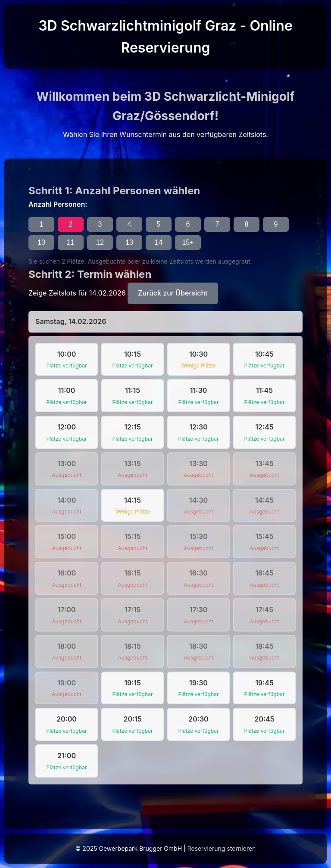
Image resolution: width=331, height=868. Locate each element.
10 (41, 242)
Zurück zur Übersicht (173, 293)
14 (159, 242)
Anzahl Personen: (58, 204)
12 (100, 242)
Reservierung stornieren (222, 848)
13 (129, 242)
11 (71, 242)
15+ (188, 242)
